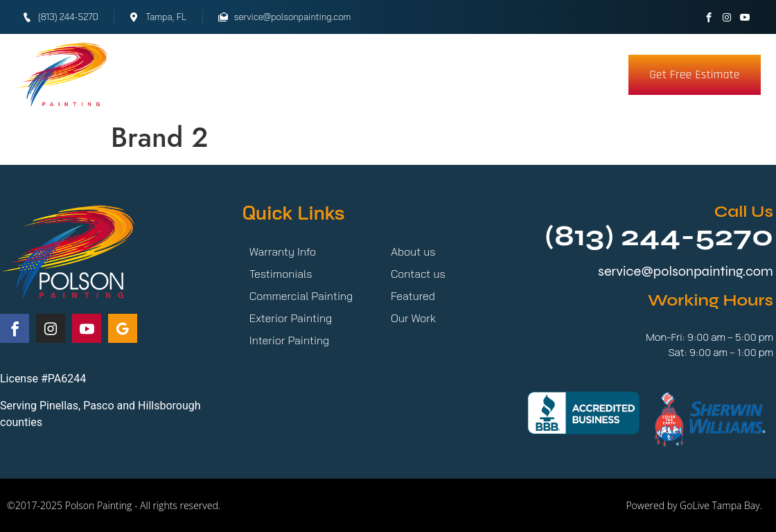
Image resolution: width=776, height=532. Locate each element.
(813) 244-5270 (659, 236)
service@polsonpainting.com (686, 271)
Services (202, 74)
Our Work (300, 74)
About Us (488, 74)
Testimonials (399, 74)
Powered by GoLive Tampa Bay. (694, 505)
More (567, 74)
